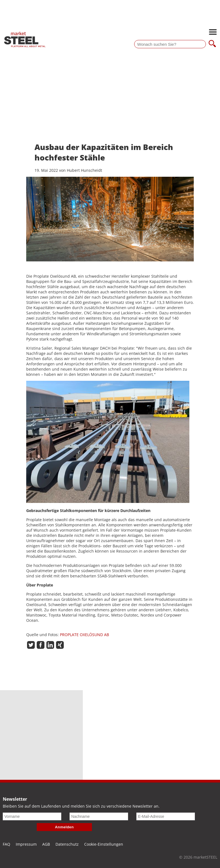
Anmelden (64, 827)
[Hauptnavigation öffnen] (213, 33)
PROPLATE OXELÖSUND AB (84, 635)
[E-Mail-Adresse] (166, 816)
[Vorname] (32, 816)
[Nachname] (99, 816)
